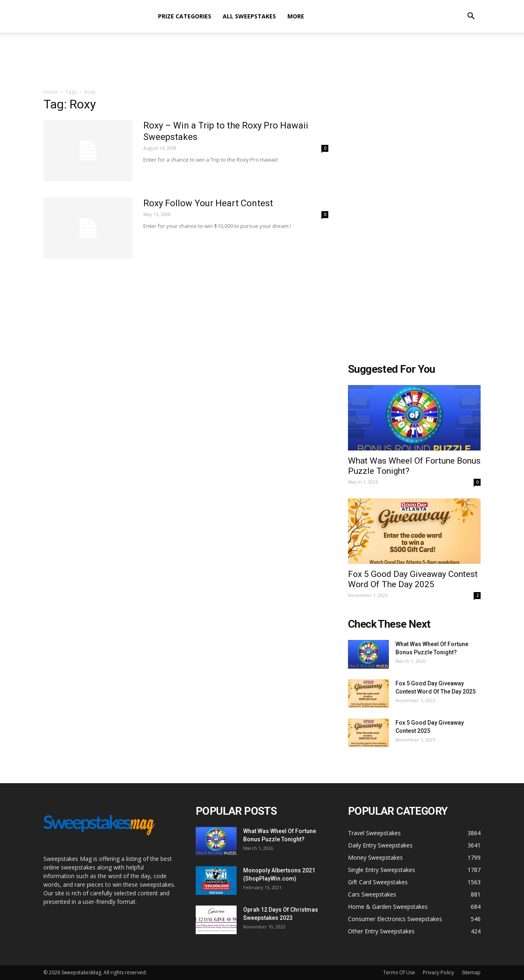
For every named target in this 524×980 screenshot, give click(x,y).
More (296, 16)
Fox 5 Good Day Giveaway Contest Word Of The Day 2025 (413, 579)
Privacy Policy (438, 972)
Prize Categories (185, 16)
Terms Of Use (399, 972)
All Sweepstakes (249, 16)
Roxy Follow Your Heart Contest (208, 203)
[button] (471, 17)
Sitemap (471, 972)
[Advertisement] (262, 61)
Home (51, 92)
